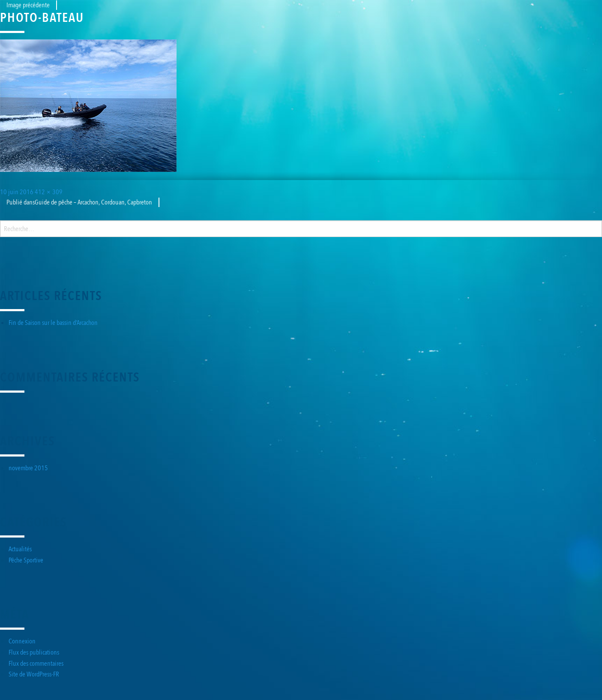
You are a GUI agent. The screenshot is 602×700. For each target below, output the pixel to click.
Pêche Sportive (26, 560)
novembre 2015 (28, 468)
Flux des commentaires (36, 664)
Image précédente (28, 5)
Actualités (20, 549)
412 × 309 (49, 192)
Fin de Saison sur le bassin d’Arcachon (53, 323)
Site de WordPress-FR (34, 674)
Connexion (22, 641)
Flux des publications (34, 652)
